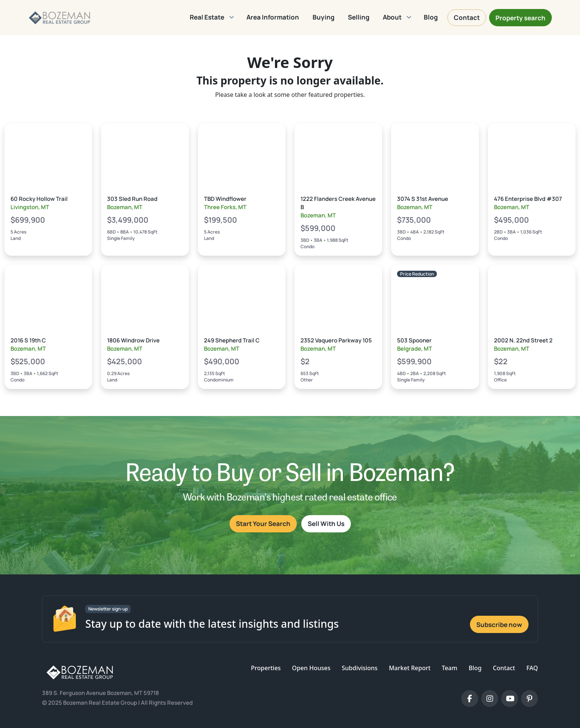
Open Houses (311, 668)
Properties (266, 668)
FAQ (532, 668)
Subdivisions (360, 668)
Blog (475, 668)
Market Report (410, 668)
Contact (504, 668)
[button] (211, 18)
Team (449, 668)
